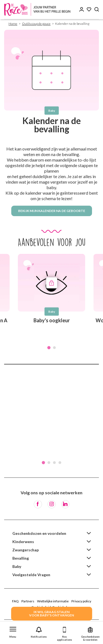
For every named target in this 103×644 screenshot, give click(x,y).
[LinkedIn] (65, 504)
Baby (17, 566)
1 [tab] (49, 348)
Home (13, 24)
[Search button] (97, 10)
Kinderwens (23, 542)
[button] (13, 631)
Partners (28, 601)
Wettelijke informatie (53, 601)
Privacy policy (81, 601)
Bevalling (21, 558)
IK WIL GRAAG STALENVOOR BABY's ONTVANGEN (51, 614)
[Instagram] (52, 504)
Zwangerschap (26, 550)
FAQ (15, 601)
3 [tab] (54, 463)
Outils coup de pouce (36, 24)
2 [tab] (54, 348)
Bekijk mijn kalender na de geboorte (52, 211)
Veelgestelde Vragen (31, 575)
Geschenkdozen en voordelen (39, 533)
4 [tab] (60, 463)
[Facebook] (38, 504)
